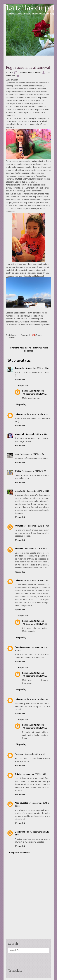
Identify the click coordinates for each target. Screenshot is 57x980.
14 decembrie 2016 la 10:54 (36, 368)
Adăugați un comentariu (19, 853)
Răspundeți (20, 380)
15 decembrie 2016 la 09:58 (35, 728)
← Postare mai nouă (16, 348)
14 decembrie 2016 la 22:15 (35, 549)
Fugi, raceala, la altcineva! (28, 67)
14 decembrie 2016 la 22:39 (36, 580)
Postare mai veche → (41, 348)
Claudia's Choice (22, 832)
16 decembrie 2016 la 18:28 (34, 774)
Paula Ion (19, 754)
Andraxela (19, 368)
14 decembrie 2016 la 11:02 (37, 434)
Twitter (12, 338)
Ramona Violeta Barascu (33, 391)
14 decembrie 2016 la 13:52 (34, 471)
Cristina (18, 471)
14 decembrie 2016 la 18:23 (37, 491)
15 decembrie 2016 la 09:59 (35, 624)
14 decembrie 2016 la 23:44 (36, 699)
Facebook (25, 335)
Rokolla (18, 774)
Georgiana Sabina (23, 647)
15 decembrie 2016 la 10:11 (35, 754)
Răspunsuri (23, 386)
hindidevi (19, 549)
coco (17, 454)
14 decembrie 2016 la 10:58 (36, 414)
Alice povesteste (22, 803)
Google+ (39, 335)
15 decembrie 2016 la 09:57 (35, 394)
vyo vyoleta (20, 526)
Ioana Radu (20, 491)
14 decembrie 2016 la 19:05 (37, 526)
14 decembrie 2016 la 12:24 (32, 454)
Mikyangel (19, 434)
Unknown (19, 414)
